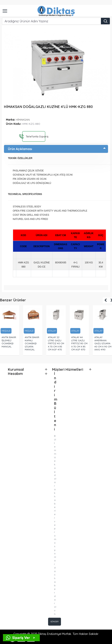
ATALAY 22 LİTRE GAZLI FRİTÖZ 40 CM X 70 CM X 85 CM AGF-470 (56, 343)
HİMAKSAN (23, 120)
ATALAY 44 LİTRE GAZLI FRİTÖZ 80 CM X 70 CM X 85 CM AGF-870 (79, 343)
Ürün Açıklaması (20, 149)
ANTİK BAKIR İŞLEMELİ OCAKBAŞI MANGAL (9, 342)
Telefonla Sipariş (35, 136)
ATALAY (52, 331)
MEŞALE (6, 331)
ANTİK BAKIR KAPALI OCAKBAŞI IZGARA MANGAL (32, 343)
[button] (106, 300)
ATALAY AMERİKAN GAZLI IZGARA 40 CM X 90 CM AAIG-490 (103, 343)
